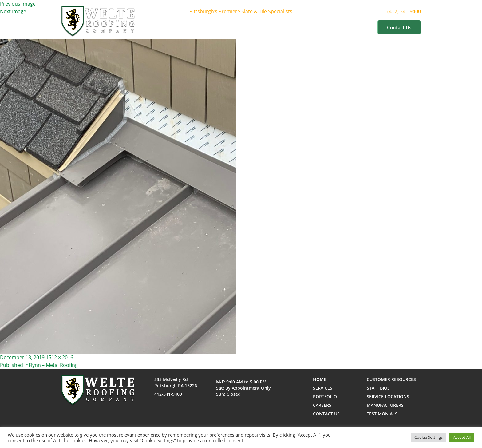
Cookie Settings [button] (429, 437)
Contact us (399, 27)
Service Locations (388, 396)
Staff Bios (378, 388)
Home (198, 27)
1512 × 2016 (59, 357)
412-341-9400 (168, 394)
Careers (322, 405)
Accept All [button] (462, 437)
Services (262, 27)
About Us (227, 27)
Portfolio (296, 27)
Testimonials (382, 414)
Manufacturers (385, 405)
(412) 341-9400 (408, 12)
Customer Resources (344, 27)
